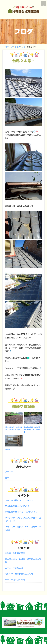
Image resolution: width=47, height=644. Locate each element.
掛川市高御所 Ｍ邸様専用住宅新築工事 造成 (14, 428)
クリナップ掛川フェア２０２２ (19, 500)
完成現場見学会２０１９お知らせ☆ (21, 512)
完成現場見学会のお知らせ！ (18, 506)
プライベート (11, 472)
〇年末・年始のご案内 (15, 553)
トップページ (8, 47)
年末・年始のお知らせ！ (16, 579)
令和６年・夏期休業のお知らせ (19, 574)
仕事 (7, 478)
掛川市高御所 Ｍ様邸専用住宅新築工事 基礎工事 (32, 430)
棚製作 (8, 449)
